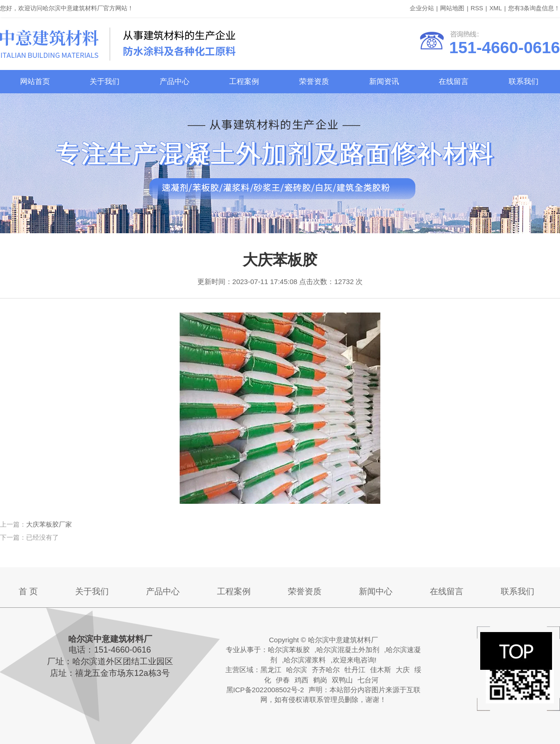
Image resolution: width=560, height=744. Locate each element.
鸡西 (301, 680)
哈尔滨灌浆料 (305, 660)
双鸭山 (342, 680)
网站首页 (35, 81)
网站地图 (452, 8)
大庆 (403, 670)
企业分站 (422, 8)
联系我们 (524, 81)
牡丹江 (355, 670)
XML (496, 8)
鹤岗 (320, 680)
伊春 (283, 680)
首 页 (28, 591)
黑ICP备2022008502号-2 (265, 690)
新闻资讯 (384, 81)
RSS (477, 8)
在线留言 (454, 81)
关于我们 (105, 81)
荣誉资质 (314, 81)
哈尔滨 (297, 670)
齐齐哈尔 (326, 670)
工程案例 (244, 81)
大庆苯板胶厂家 (49, 524)
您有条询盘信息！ (534, 8)
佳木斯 (381, 670)
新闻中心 (376, 591)
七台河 (368, 680)
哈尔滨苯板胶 (289, 650)
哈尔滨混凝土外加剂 (348, 650)
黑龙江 (271, 670)
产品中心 (175, 81)
